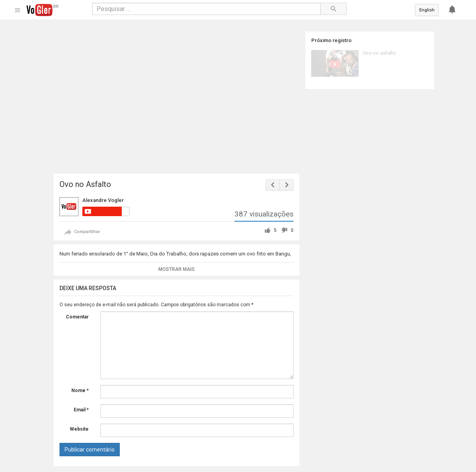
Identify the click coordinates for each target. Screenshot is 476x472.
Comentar (77, 317)
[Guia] (17, 10)
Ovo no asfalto (379, 53)
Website (79, 429)
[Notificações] (454, 10)
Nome (80, 391)
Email (81, 410)
